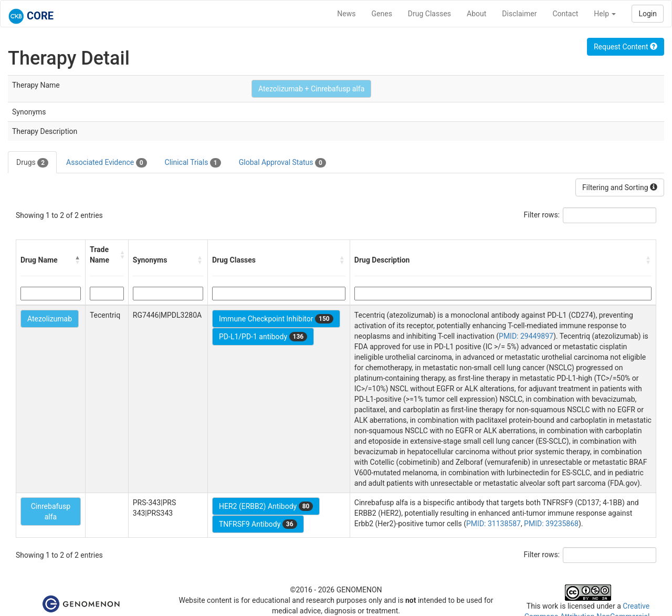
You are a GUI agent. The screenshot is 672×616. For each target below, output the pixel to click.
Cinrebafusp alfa (51, 511)
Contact (565, 14)
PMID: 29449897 (526, 336)
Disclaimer (519, 14)
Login (648, 14)
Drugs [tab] (32, 163)
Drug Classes (429, 14)
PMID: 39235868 (551, 524)
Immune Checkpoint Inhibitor (276, 319)
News (346, 14)
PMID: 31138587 (493, 524)
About (476, 14)
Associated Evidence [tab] (106, 163)
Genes (382, 14)
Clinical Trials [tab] (193, 163)
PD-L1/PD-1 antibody (263, 337)
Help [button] (605, 14)
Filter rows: (542, 215)
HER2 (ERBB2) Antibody (266, 506)
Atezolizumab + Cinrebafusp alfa (311, 89)
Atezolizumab (50, 319)
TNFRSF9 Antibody (258, 524)
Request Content (626, 47)
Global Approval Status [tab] (282, 163)
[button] (78, 260)
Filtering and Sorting (620, 187)
